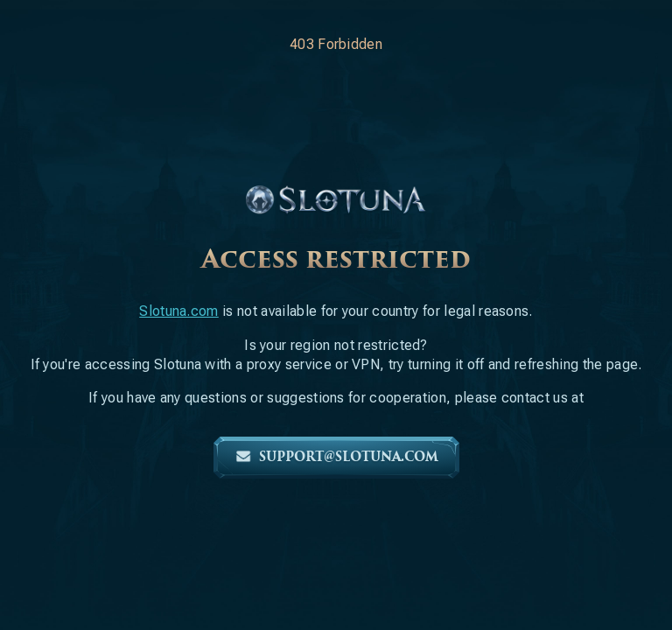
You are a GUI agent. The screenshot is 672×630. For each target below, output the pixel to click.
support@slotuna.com (336, 457)
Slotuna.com (179, 311)
